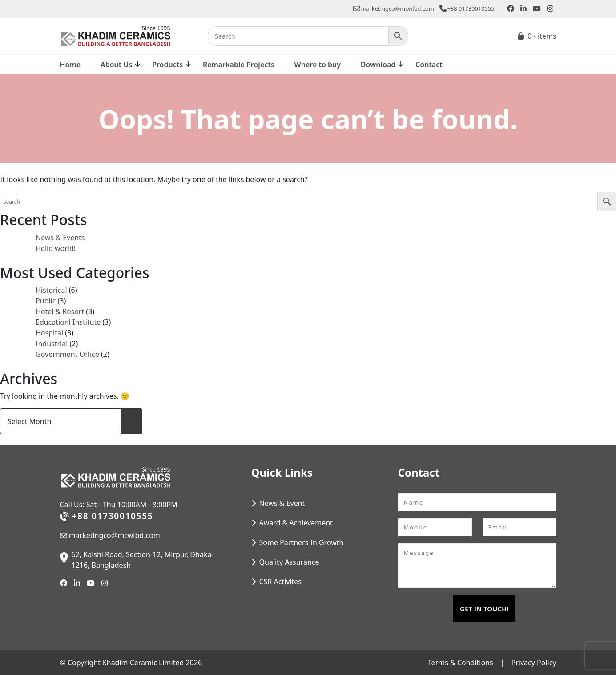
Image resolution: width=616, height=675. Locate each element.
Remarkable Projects (239, 65)
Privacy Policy (534, 663)
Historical (51, 290)
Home (70, 65)
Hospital (49, 333)
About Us (116, 65)
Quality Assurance (289, 562)
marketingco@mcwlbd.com (394, 8)
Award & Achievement (296, 523)
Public (46, 301)
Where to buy (317, 65)
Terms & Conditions (461, 663)
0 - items (542, 36)
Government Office (67, 354)
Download (378, 65)
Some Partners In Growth (302, 542)
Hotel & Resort (60, 311)
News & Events (60, 238)
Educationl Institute (68, 322)
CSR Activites (281, 582)
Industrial (52, 344)
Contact (429, 65)
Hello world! (56, 248)
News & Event (282, 503)
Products (167, 65)
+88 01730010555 (467, 8)
